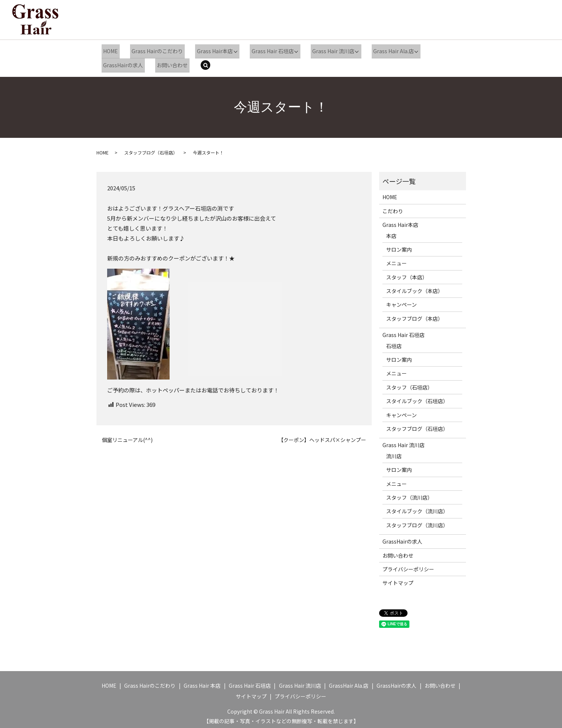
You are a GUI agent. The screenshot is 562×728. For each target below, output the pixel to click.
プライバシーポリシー (408, 566)
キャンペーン (401, 302)
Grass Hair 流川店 (326, 50)
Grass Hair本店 (209, 50)
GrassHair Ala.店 (349, 683)
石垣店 (394, 343)
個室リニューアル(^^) (127, 437)
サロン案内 (399, 247)
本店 (391, 233)
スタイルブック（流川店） (417, 508)
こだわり (393, 208)
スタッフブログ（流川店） (417, 522)
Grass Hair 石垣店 (266, 50)
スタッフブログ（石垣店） (151, 150)
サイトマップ (398, 580)
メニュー (396, 261)
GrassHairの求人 (122, 63)
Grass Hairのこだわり (154, 50)
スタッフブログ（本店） (415, 316)
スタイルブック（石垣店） (417, 398)
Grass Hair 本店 (202, 683)
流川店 (394, 453)
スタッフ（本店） (407, 274)
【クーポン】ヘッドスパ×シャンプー (322, 437)
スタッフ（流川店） (409, 495)
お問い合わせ (169, 63)
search (206, 64)
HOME (109, 50)
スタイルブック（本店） (415, 288)
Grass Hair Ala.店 (385, 50)
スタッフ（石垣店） (409, 384)
